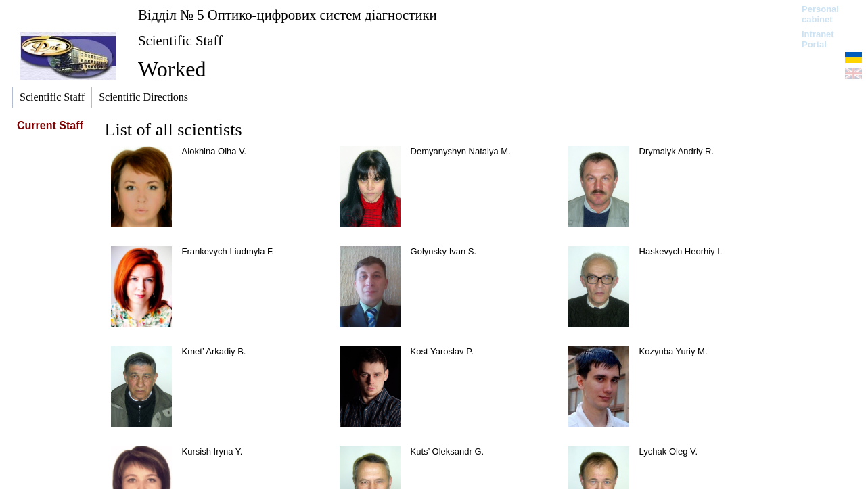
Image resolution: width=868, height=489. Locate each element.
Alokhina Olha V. (214, 151)
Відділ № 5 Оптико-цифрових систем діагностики (288, 15)
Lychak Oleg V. (668, 451)
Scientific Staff (180, 40)
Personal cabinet (820, 14)
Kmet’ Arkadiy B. (214, 351)
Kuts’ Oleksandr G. (448, 451)
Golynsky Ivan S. (444, 251)
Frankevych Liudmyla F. (228, 251)
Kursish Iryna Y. (212, 451)
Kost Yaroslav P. (442, 351)
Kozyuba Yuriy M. (673, 351)
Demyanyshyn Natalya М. (461, 151)
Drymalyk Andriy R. (677, 151)
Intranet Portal (818, 39)
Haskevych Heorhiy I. (681, 251)
